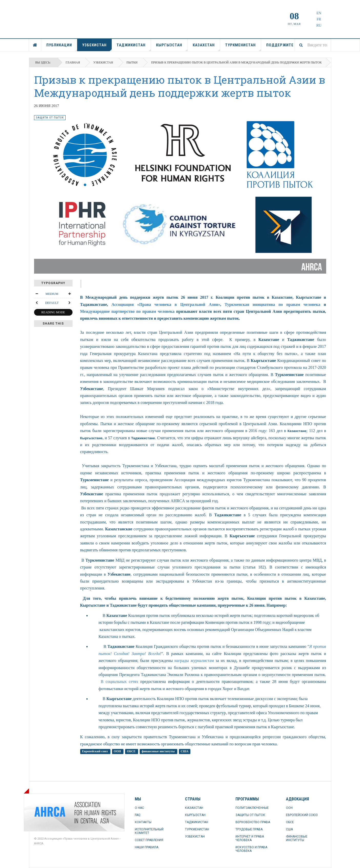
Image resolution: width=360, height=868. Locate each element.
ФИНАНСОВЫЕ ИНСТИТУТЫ (297, 838)
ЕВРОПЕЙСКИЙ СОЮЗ (302, 815)
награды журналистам (194, 661)
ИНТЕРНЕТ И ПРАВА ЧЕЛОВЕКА (250, 838)
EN (319, 13)
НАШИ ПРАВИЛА (147, 847)
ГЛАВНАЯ (35, 45)
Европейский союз (95, 751)
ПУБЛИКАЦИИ (62, 47)
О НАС (139, 808)
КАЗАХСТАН (206, 47)
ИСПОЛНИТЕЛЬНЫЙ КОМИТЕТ (149, 831)
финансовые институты (158, 751)
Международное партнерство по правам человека (127, 311)
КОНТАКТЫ (143, 822)
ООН (118, 751)
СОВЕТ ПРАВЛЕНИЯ (149, 840)
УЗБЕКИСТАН (97, 47)
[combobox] (313, 45)
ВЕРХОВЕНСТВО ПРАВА (253, 822)
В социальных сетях (119, 682)
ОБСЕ (132, 751)
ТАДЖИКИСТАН (134, 47)
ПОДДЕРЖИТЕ (280, 45)
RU (319, 25)
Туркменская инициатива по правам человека (272, 304)
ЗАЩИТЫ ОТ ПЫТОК (250, 815)
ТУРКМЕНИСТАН (243, 47)
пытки (132, 62)
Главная (73, 62)
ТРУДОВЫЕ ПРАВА (249, 829)
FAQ (138, 815)
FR (319, 19)
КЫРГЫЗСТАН (172, 47)
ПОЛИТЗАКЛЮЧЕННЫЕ (252, 808)
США (185, 751)
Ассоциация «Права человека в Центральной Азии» (166, 304)
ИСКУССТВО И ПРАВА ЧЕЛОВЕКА (251, 849)
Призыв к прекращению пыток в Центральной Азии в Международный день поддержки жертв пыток (180, 86)
